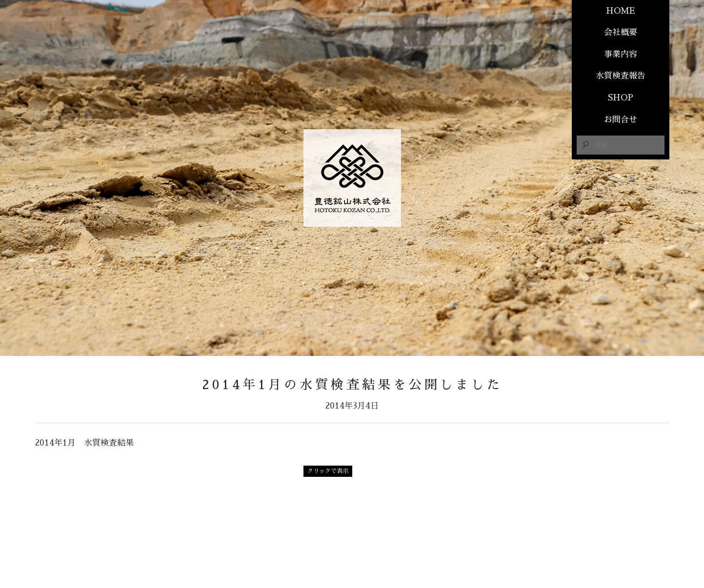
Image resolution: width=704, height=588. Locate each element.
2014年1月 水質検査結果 (84, 443)
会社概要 (621, 32)
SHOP (621, 98)
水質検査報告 (621, 76)
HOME (621, 11)
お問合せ (621, 120)
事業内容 (621, 54)
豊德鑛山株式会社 (352, 178)
